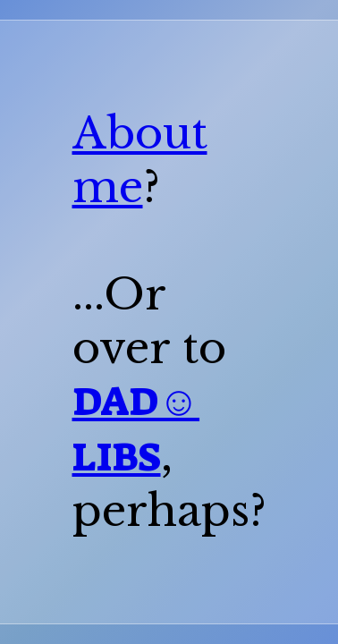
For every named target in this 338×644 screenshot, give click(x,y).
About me (140, 160)
